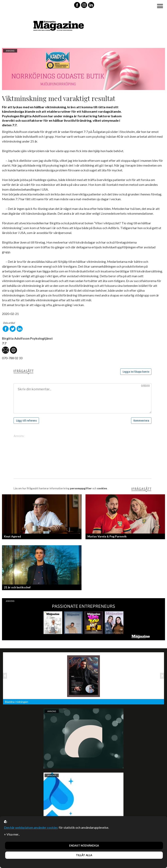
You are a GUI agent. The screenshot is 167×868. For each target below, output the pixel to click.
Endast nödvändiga (84, 846)
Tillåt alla (84, 855)
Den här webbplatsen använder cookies (31, 827)
